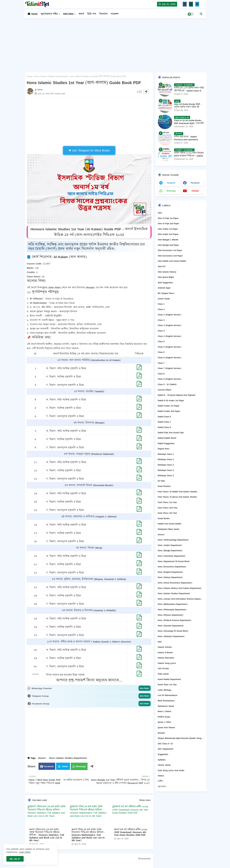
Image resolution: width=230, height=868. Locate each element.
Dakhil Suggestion (166, 443)
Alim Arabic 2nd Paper (168, 234)
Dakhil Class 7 (164, 422)
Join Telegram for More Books (89, 150)
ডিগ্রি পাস (92, 14)
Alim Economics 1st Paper (170, 250)
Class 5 (161, 341)
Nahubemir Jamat (166, 706)
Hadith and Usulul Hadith (170, 524)
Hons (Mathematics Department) (173, 604)
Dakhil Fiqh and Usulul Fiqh (171, 433)
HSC (160, 642)
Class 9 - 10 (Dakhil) (167, 384)
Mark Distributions (166, 701)
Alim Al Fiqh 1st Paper (168, 218)
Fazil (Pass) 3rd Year (167, 513)
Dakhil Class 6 (164, 417)
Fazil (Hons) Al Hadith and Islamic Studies (178, 492)
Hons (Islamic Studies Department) (51, 76)
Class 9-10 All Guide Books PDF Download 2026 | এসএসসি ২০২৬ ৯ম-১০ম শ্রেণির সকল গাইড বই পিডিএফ (189, 125)
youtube (195, 191)
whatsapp (171, 191)
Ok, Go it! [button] (15, 859)
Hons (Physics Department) (171, 615)
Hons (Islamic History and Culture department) (180, 588)
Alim (160, 213)
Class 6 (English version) (170, 358)
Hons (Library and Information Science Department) (181, 599)
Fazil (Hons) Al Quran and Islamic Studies (177, 497)
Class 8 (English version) (170, 379)
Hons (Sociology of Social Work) (173, 631)
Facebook (49, 766)
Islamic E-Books (165, 652)
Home (35, 14)
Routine (161, 733)
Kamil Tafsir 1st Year (167, 685)
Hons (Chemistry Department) (172, 556)
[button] (201, 14)
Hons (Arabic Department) (170, 545)
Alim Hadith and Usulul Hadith (172, 261)
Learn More (25, 852)
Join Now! (144, 688)
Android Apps (164, 288)
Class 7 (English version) (170, 368)
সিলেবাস (103, 14)
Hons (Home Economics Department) (175, 583)
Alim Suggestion (165, 283)
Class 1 (161, 304)
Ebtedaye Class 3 (166, 465)
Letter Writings (165, 690)
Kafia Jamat (163, 674)
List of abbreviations (168, 695)
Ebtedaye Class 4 (166, 470)
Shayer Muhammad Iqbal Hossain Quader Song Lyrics (181, 738)
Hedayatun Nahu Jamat (169, 529)
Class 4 (161, 331)
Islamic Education (166, 658)
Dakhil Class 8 (164, 427)
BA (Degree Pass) (166, 293)
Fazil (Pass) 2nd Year (168, 508)
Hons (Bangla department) (170, 550)
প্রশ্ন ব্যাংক (162, 787)
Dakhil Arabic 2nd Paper (169, 411)
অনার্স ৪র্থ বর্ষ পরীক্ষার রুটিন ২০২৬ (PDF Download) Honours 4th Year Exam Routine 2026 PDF (131, 832)
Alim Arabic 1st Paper (168, 229)
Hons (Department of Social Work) (174, 561)
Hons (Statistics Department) (171, 636)
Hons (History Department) (170, 577)
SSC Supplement (166, 749)
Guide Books (164, 518)
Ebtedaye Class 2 (166, 459)
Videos (161, 776)
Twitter (65, 766)
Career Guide (164, 299)
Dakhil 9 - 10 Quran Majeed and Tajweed (177, 395)
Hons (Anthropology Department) (173, 540)
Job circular (163, 668)
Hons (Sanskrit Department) (171, 626)
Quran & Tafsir (165, 722)
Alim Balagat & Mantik (168, 240)
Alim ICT (162, 266)
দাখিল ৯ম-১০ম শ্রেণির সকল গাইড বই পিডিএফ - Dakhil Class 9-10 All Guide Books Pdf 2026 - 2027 (189, 92)
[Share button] (92, 766)
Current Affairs (165, 390)
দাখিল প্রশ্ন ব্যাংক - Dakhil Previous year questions (186, 138)
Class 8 (161, 374)
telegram (171, 183)
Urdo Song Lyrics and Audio (171, 770)
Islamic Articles (165, 647)
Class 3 (161, 320)
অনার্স (81, 14)
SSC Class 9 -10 (165, 744)
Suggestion (163, 754)
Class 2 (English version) (170, 315)
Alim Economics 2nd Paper (170, 256)
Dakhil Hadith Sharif (167, 438)
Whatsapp (81, 766)
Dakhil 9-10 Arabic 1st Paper (171, 400)
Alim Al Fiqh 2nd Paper (169, 224)
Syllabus (162, 760)
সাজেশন (115, 14)
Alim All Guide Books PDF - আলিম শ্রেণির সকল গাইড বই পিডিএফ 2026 (188, 107)
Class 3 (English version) (170, 325)
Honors (42, 758)
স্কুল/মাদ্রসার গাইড (49, 14)
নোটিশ (160, 781)
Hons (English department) (170, 572)
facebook (195, 183)
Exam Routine (164, 486)
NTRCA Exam (164, 717)
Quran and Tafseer (166, 727)
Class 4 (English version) (170, 336)
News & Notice (165, 711)
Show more (145, 800)
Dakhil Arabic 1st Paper (169, 406)
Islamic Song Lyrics (167, 663)
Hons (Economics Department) (172, 567)
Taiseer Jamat (164, 765)
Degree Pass (164, 449)
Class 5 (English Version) (170, 347)
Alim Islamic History (167, 272)
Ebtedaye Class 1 (166, 454)
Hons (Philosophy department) (172, 610)
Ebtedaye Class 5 (166, 475)
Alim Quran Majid (166, 277)
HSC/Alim (68, 14)
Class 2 (161, 309)
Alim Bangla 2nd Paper (168, 245)
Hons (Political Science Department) (175, 620)
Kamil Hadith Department (169, 679)
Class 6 (161, 352)
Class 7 (161, 363)
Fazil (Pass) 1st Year (167, 502)
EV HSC (161, 481)
